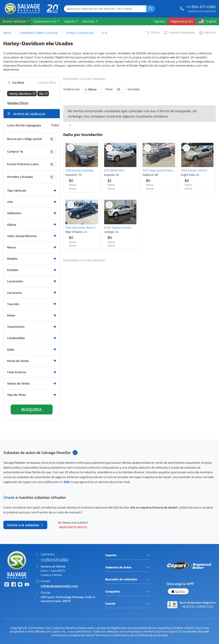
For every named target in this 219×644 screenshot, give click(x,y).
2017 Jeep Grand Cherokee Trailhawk (167, 170)
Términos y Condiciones (111, 635)
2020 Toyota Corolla (118, 228)
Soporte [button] (70, 21)
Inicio (7, 33)
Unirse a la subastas (24, 525)
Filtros (152, 33)
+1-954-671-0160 (201, 7)
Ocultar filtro (46, 83)
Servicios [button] (89, 21)
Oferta (92, 89)
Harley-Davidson (80, 33)
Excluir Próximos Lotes (23, 164)
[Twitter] (7, 585)
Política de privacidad (153, 635)
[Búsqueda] (151, 9)
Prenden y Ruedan (20, 177)
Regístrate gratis (73, 527)
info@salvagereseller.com (59, 586)
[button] (15, 21)
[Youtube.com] (27, 585)
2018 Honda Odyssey (79, 170)
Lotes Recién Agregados (24, 126)
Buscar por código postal (25, 139)
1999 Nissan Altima (194, 170)
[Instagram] (20, 585)
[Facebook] (13, 585)
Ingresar (160, 21)
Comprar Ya (15, 152)
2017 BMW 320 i (114, 170)
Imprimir (207, 33)
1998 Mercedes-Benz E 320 (83, 228)
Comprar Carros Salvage (39, 33)
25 (119, 89)
